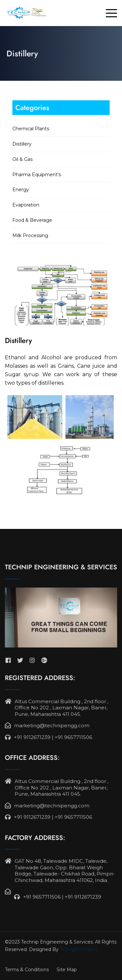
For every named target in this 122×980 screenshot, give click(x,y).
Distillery (22, 144)
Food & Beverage (32, 220)
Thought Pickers (79, 949)
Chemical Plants (31, 129)
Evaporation (26, 205)
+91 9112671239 (32, 737)
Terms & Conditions (27, 970)
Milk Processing (30, 235)
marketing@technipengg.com (52, 725)
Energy (21, 190)
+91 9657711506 (73, 737)
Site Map (67, 970)
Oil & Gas (22, 159)
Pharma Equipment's (37, 175)
